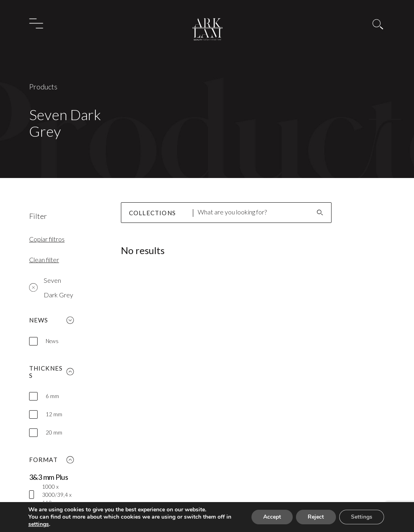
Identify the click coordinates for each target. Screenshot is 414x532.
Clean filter (44, 260)
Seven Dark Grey (51, 287)
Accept (268, 517)
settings (46, 524)
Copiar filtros (47, 239)
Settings (361, 517)
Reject (314, 517)
